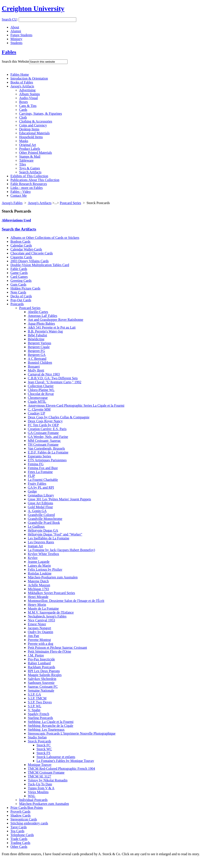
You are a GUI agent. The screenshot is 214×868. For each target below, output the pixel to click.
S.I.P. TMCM (37, 698)
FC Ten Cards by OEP (43, 425)
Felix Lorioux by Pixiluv (45, 569)
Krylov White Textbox (43, 554)
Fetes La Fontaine (40, 472)
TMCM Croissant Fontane (46, 772)
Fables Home (20, 75)
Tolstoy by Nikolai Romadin (48, 780)
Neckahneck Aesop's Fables (47, 616)
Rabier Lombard (39, 663)
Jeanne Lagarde (39, 562)
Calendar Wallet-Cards (26, 249)
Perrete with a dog (41, 644)
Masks (24, 141)
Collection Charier (41, 386)
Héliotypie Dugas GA (43, 530)
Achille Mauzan (39, 585)
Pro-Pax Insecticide (41, 659)
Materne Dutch (38, 581)
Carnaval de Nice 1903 (44, 374)
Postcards (17, 304)
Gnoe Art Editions (40, 503)
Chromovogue (38, 398)
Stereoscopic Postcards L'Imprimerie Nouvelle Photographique (72, 733)
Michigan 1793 (38, 589)
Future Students (21, 35)
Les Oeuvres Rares (41, 542)
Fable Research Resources (29, 184)
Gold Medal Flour (40, 507)
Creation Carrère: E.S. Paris (47, 429)
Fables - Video (21, 192)
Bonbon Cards (20, 242)
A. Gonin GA (37, 511)
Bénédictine (36, 339)
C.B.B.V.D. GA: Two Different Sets (53, 378)
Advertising (27, 90)
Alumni (16, 31)
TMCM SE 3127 (40, 776)
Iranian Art (35, 546)
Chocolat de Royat (41, 394)
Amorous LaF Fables (42, 316)
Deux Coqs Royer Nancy (45, 421)
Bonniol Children (40, 363)
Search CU (9, 19)
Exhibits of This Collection (29, 176)
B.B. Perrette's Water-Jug (45, 331)
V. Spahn (34, 710)
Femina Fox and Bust (43, 468)
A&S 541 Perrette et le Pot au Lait (52, 327)
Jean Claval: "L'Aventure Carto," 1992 (55, 382)
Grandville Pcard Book (44, 523)
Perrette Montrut (39, 640)
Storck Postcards (39, 741)
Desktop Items (29, 129)
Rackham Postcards (41, 667)
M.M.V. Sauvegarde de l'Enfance (51, 612)
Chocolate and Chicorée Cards (32, 253)
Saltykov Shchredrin (42, 679)
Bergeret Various (39, 343)
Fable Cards (19, 269)
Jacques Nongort (39, 628)
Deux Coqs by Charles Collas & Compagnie (59, 417)
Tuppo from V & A (41, 788)
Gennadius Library (41, 495)
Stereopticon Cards (24, 819)
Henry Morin (37, 605)
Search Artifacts (30, 172)
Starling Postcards (40, 718)
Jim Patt (33, 636)
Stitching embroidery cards (29, 823)
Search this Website (15, 61)
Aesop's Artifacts (22, 86)
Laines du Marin (39, 566)
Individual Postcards (33, 800)
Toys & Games (30, 168)
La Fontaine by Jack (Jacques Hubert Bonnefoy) (61, 550)
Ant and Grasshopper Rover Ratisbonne (56, 320)
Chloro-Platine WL (41, 390)
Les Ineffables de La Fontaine (49, 538)
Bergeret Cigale (39, 347)
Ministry (16, 39)
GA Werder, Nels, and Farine (48, 437)
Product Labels (30, 149)
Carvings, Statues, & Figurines (41, 114)
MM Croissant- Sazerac (44, 441)
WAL (32, 796)
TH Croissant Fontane (43, 445)
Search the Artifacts (19, 229)
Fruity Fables (37, 484)
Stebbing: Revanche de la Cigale (51, 726)
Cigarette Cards (21, 257)
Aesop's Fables (12, 203)
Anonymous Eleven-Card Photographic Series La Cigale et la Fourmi (76, 405)
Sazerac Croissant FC (43, 687)
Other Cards (19, 847)
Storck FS (43, 753)
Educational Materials (34, 133)
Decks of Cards (21, 296)
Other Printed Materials (36, 153)
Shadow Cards (21, 815)
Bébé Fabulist (37, 335)
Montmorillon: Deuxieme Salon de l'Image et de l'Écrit (66, 601)
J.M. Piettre (36, 655)
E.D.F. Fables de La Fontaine (48, 452)
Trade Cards (19, 839)
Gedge (32, 491)
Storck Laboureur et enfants (56, 757)
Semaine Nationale (41, 690)
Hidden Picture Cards (25, 288)
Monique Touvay (40, 765)
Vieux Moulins (38, 792)
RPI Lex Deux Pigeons (44, 671)
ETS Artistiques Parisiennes (47, 460)
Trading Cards (20, 843)
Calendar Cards (21, 245)
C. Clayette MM (39, 409)
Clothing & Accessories (36, 121)
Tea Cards (17, 831)
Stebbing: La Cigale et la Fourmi (51, 722)
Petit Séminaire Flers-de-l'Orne (49, 651)
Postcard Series (70, 203)
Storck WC (44, 749)
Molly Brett (36, 370)
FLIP (31, 476)
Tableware (26, 160)
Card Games (19, 277)
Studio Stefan (37, 737)
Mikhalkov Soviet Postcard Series (51, 593)
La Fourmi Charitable (43, 480)
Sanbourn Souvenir (41, 683)
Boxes (23, 102)
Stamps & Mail (30, 156)
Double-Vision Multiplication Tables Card (40, 265)
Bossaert (34, 366)
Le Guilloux (36, 527)
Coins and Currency (33, 125)
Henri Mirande (38, 597)
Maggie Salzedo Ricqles (45, 675)
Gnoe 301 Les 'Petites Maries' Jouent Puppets (59, 499)
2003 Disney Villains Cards (30, 261)
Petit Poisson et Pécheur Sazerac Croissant (57, 648)
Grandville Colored (41, 515)
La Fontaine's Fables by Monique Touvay (65, 761)
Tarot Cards (19, 827)
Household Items (31, 137)
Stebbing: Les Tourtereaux (46, 730)
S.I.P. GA (34, 694)
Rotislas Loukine (40, 573)
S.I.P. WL (35, 706)
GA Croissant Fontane (43, 433)
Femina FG (36, 464)
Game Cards (19, 273)
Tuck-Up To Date (40, 784)
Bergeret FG (36, 351)
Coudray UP (36, 413)
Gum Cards (18, 284)
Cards (23, 110)
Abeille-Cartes (38, 312)
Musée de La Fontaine (43, 608)
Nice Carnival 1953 (41, 620)
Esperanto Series (39, 456)
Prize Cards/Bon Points (27, 808)
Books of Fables (22, 82)
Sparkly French (38, 714)
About (15, 27)
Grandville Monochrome (45, 519)
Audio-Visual (28, 98)
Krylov (33, 558)
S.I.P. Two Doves (40, 702)
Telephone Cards (22, 835)
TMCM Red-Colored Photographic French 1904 (61, 769)
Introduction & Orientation (29, 78)
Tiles (22, 164)
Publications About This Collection (35, 180)
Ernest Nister (37, 624)
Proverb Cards (20, 811)
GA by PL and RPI (41, 487)
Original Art (28, 145)
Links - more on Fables (27, 188)
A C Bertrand (37, 359)
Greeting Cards (21, 281)
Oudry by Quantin (40, 632)
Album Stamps (30, 94)
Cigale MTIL (37, 402)
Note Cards (18, 292)
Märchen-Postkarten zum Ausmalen (53, 577)
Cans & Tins (28, 106)
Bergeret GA (37, 355)
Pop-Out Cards (21, 300)
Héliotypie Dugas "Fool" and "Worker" (55, 534)
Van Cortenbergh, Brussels (46, 448)
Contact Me (19, 196)
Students (16, 43)
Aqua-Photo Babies (41, 323)
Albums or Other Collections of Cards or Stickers (45, 238)
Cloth (23, 117)
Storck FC (44, 745)
